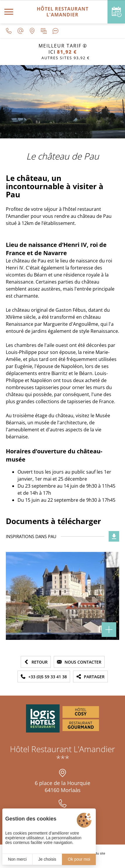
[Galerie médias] (44, 31)
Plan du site (96, 853)
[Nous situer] (32, 31)
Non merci (17, 859)
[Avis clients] (55, 31)
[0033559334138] (9, 31)
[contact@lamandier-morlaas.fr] (20, 31)
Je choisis (47, 859)
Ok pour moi (79, 859)
